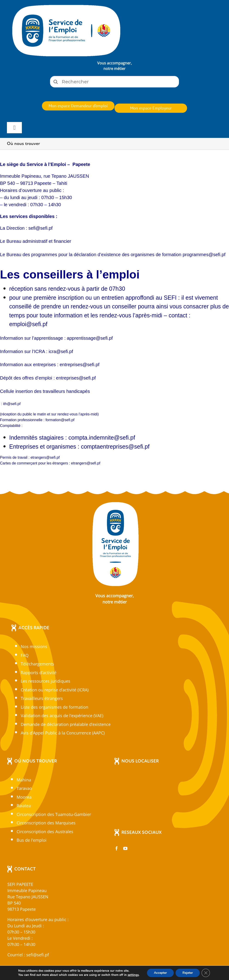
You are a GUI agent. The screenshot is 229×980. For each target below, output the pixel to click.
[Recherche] (56, 82)
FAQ (25, 655)
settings (133, 975)
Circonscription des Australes (45, 832)
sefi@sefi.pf (38, 955)
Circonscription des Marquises (46, 823)
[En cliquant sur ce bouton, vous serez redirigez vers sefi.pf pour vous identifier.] (78, 106)
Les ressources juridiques (46, 681)
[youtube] (125, 848)
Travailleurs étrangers (42, 698)
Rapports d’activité (39, 673)
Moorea (24, 797)
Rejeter (188, 973)
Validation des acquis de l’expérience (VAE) (62, 716)
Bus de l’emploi (32, 840)
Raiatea (24, 806)
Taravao (24, 788)
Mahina (24, 780)
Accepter (160, 973)
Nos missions (34, 647)
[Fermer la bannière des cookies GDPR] (206, 973)
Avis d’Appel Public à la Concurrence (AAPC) (63, 733)
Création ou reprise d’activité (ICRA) (55, 690)
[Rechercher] (114, 82)
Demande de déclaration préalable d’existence (66, 724)
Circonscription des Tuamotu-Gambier (54, 814)
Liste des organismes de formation (54, 707)
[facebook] (117, 848)
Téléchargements (37, 664)
